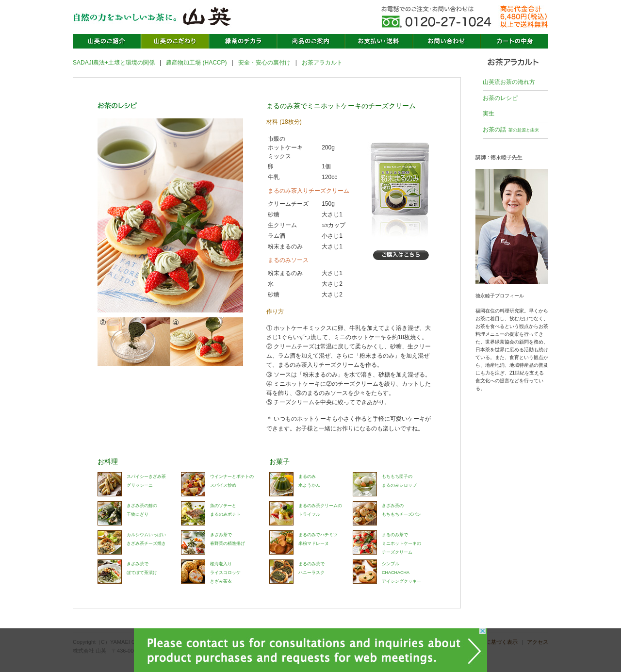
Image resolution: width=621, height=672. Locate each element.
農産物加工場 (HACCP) (196, 63)
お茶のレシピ (500, 98)
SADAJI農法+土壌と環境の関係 (114, 63)
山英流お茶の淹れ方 (509, 82)
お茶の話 (511, 130)
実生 (489, 114)
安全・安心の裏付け (264, 63)
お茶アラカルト (322, 63)
